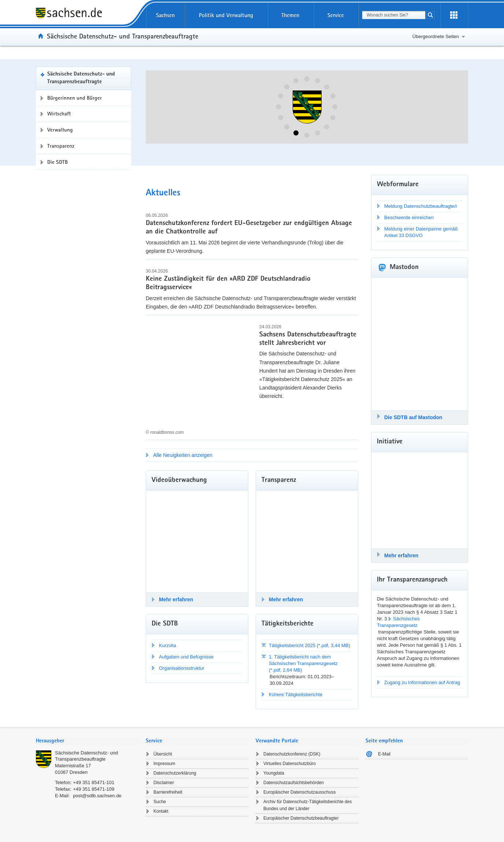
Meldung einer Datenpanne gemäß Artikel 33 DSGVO (421, 232)
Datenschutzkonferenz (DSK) (292, 754)
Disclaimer (164, 783)
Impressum (164, 764)
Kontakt (161, 811)
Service (336, 15)
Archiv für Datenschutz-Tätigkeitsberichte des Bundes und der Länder (307, 805)
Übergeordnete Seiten (436, 36)
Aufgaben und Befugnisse (186, 657)
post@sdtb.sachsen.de (97, 796)
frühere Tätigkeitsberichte (296, 695)
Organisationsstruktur (182, 668)
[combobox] (394, 15)
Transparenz (61, 146)
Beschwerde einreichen (409, 217)
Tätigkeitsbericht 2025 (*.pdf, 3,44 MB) (310, 645)
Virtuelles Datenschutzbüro (290, 764)
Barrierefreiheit (168, 792)
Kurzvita (168, 645)
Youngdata (274, 773)
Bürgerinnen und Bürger (75, 98)
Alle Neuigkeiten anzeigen (183, 455)
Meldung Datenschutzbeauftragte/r (421, 206)
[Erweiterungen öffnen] (454, 15)
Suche (160, 802)
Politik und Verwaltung (226, 15)
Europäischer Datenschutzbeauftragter (301, 818)
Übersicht (163, 754)
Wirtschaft (59, 114)
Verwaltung (60, 130)
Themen (290, 15)
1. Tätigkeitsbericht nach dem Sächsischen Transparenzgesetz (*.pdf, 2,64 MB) (303, 663)
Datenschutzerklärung (175, 773)
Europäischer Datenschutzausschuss (299, 792)
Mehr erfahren (176, 599)
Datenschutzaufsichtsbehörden (294, 783)
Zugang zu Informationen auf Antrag (422, 682)
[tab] (87, 741)
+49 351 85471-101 (94, 782)
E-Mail (384, 754)
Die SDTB (58, 162)
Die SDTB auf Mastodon (413, 417)
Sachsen (165, 15)
